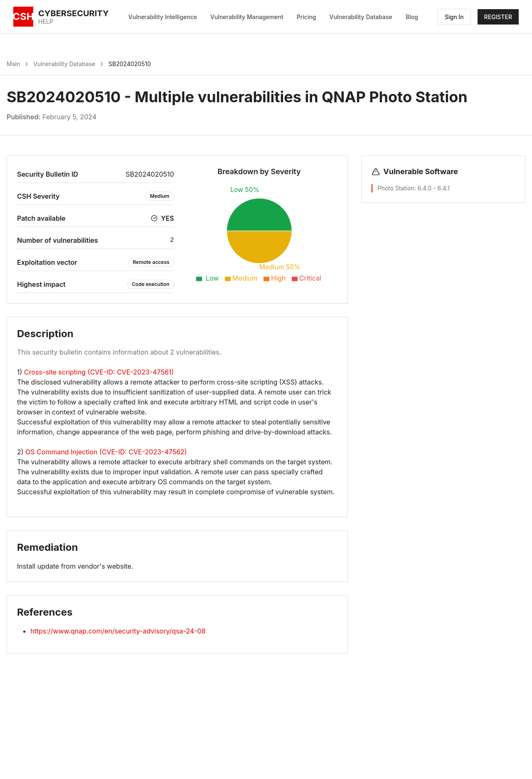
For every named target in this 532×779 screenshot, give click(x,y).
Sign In (454, 17)
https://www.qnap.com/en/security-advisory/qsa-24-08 (118, 631)
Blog (412, 17)
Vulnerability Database (361, 17)
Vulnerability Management (247, 17)
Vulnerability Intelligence (163, 17)
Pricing (307, 17)
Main (13, 64)
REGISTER (498, 17)
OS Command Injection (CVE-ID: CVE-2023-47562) (106, 452)
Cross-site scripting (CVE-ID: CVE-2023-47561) (99, 372)
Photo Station (396, 188)
